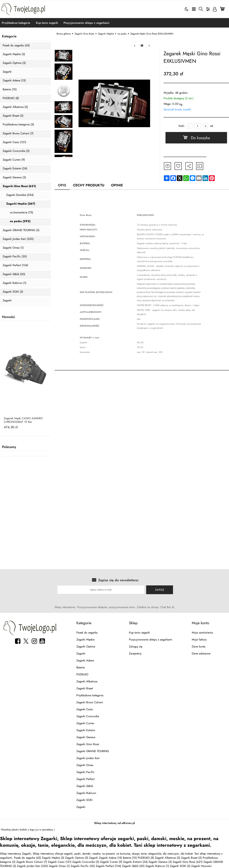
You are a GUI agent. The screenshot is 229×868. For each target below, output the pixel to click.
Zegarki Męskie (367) (21, 204)
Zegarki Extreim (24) (15, 169)
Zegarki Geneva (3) (14, 178)
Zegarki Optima (86, 646)
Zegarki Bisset (85, 688)
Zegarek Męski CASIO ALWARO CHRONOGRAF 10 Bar (23, 420)
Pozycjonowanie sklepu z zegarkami (86, 23)
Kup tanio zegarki (47, 23)
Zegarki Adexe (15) (14, 81)
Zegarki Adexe (85, 660)
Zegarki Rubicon (86, 793)
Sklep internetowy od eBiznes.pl (114, 823)
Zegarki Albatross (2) (15, 107)
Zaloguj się (136, 646)
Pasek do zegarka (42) (16, 46)
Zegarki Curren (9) (14, 160)
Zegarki (7, 72)
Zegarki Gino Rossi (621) (19, 186)
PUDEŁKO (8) (11, 98)
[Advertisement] (114, 490)
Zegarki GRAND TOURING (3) (21, 230)
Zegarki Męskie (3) (14, 54)
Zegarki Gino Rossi (84, 34)
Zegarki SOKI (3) (13, 292)
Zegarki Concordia (88, 716)
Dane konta (199, 646)
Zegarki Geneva (86, 737)
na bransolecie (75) (21, 213)
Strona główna (64, 34)
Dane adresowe (201, 653)
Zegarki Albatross (87, 681)
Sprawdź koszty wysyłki (177, 109)
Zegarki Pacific (85, 772)
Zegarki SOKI (84, 800)
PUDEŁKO (82, 674)
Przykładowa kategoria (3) (18, 125)
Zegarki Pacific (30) (15, 257)
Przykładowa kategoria (16, 23)
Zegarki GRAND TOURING (93, 751)
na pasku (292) (20, 221)
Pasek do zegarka (87, 633)
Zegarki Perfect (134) (15, 265)
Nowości (8, 317)
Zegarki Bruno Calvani (90, 702)
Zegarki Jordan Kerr (88, 758)
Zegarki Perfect (86, 779)
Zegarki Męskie (106, 34)
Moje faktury (199, 640)
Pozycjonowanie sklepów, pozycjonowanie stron (106, 607)
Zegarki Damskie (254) (20, 195)
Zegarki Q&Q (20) (14, 274)
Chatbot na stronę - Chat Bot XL (156, 607)
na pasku (122, 34)
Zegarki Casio (85, 709)
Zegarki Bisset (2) (13, 116)
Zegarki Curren (85, 723)
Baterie (81, 667)
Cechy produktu (89, 185)
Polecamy (9, 447)
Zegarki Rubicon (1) (14, 283)
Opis (62, 185)
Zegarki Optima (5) (14, 63)
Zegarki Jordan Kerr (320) (18, 239)
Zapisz (160, 590)
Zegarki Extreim (86, 730)
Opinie (117, 185)
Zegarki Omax (85, 765)
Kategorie (9, 36)
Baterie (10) (10, 90)
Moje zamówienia (202, 633)
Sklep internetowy (65, 607)
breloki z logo (27, 830)
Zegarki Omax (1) (13, 248)
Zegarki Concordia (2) (16, 151)
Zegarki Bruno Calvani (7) (18, 134)
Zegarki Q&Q (85, 786)
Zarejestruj (135, 653)
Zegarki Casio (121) (14, 142)
